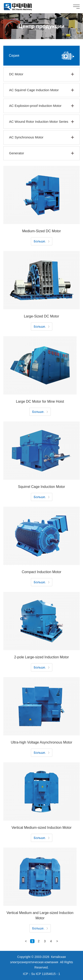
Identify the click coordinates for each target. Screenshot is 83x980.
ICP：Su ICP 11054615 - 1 (42, 974)
